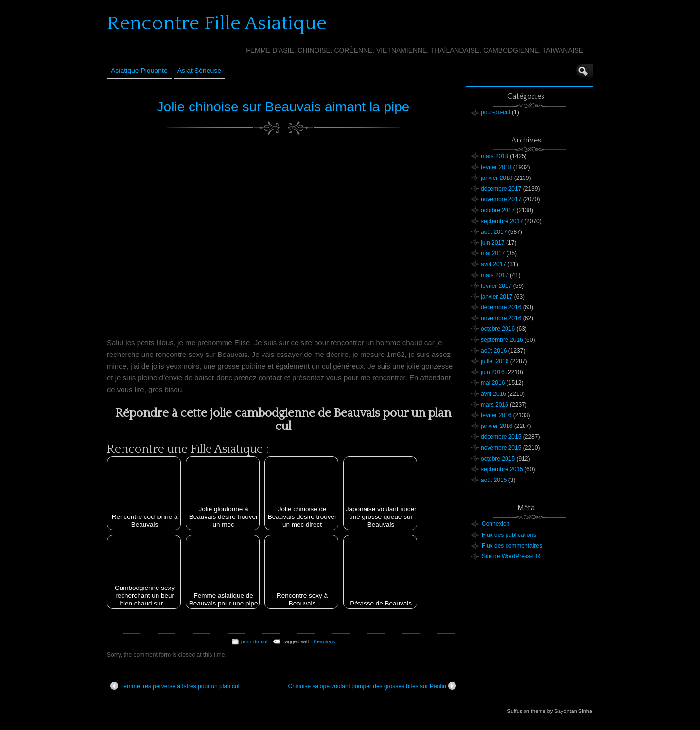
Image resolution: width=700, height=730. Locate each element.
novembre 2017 (501, 199)
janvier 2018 (497, 178)
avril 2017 (493, 264)
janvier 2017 (497, 297)
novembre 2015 (501, 448)
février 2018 (496, 167)
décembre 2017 (501, 189)
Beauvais (324, 641)
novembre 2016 (501, 318)
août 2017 (494, 232)
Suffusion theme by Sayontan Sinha (550, 711)
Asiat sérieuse (199, 71)
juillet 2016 (495, 361)
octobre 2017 (498, 210)
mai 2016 (493, 383)
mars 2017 (495, 275)
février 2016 (496, 415)
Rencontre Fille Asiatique (217, 23)
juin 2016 (493, 372)
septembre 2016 (502, 340)
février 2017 (496, 286)
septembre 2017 (502, 221)
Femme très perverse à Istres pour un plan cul (175, 686)
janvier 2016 (497, 426)
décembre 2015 (501, 437)
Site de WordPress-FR (511, 556)
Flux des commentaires (512, 546)
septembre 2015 (502, 469)
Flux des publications (509, 535)
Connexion (496, 524)
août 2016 (494, 351)
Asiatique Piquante (139, 71)
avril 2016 (493, 394)
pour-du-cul (254, 641)
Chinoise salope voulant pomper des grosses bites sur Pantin (372, 686)
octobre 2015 (498, 459)
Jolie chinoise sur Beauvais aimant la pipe (283, 107)
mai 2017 (493, 253)
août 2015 (494, 480)
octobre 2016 (498, 329)
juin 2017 (493, 243)
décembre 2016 (501, 307)
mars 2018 (495, 156)
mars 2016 (495, 405)
